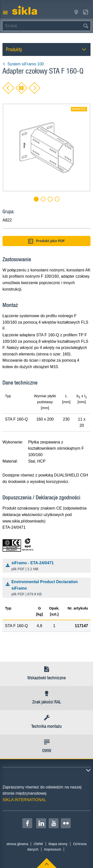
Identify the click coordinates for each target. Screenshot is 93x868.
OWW (38, 844)
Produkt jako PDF (46, 241)
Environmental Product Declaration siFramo (48, 588)
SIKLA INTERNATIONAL (24, 800)
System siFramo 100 (23, 64)
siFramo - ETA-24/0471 (48, 566)
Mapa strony (58, 844)
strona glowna (17, 844)
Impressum (52, 849)
